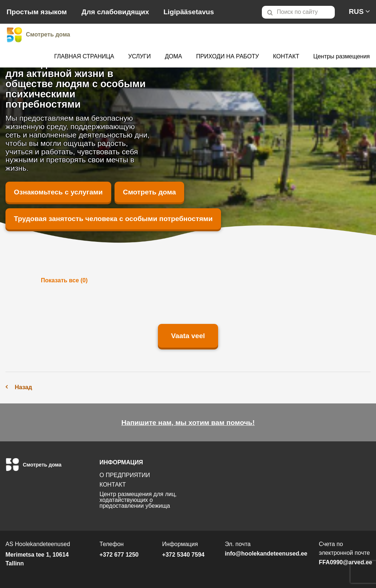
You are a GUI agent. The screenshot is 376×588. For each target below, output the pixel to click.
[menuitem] (301, 12)
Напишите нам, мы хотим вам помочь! (188, 423)
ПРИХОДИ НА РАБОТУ (228, 56)
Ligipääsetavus (189, 12)
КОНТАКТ (286, 56)
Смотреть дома (149, 192)
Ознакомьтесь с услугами (58, 192)
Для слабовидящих (115, 12)
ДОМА (173, 56)
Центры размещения (342, 56)
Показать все (64, 280)
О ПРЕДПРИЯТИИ (125, 475)
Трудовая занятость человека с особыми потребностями (113, 219)
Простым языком (37, 12)
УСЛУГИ (139, 56)
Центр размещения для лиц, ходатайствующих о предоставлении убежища (138, 500)
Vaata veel (188, 336)
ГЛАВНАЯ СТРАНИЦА (84, 56)
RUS (356, 11)
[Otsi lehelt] (298, 12)
